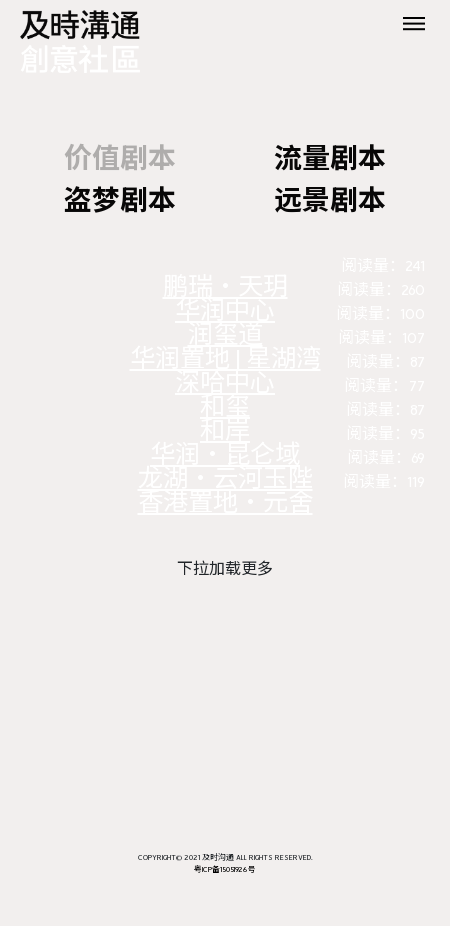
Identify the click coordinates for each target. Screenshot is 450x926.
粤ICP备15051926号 (225, 869)
